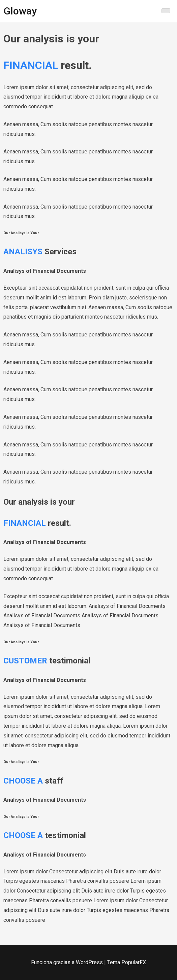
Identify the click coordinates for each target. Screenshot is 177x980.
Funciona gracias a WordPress (68, 962)
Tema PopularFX (127, 962)
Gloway (20, 11)
